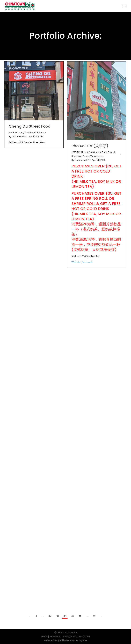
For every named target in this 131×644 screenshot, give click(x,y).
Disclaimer (85, 636)
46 (94, 616)
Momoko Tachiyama (77, 640)
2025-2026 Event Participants (86, 152)
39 (65, 616)
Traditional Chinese (34, 133)
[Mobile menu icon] (124, 6)
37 (50, 616)
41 (80, 616)
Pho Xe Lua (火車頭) (90, 146)
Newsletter (55, 636)
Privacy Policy (70, 636)
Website (76, 262)
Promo (86, 156)
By (18, 136)
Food (11, 133)
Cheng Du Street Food (30, 126)
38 (57, 616)
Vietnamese (97, 156)
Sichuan (19, 133)
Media (44, 636)
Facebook (87, 262)
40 (72, 616)
